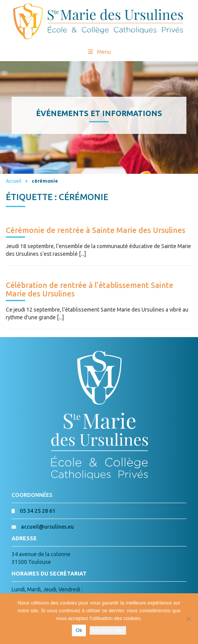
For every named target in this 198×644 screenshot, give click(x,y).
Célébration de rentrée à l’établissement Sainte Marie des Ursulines (90, 289)
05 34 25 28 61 (38, 511)
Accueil (14, 181)
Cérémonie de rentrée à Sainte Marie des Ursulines (96, 230)
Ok (79, 630)
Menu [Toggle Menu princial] (99, 52)
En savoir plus (108, 630)
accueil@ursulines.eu (47, 527)
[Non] (188, 619)
